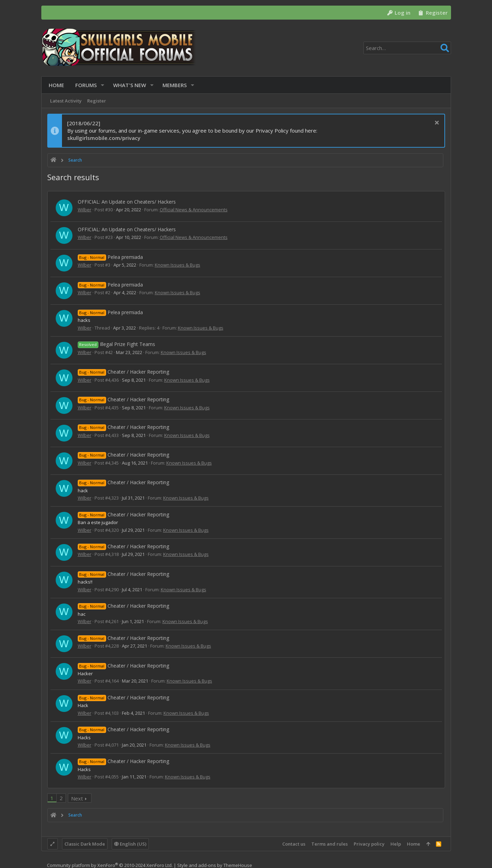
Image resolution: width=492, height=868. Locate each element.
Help (396, 844)
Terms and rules (330, 844)
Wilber (85, 210)
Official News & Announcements (194, 210)
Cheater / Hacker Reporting (124, 372)
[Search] (407, 48)
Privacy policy (369, 844)
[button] (101, 85)
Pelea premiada (110, 257)
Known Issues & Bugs (178, 265)
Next (77, 798)
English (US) (130, 844)
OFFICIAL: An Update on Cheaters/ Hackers (127, 202)
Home (414, 844)
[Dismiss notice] (436, 123)
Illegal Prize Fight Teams (117, 344)
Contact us (294, 844)
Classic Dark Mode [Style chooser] (85, 844)
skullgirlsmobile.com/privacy (104, 138)
